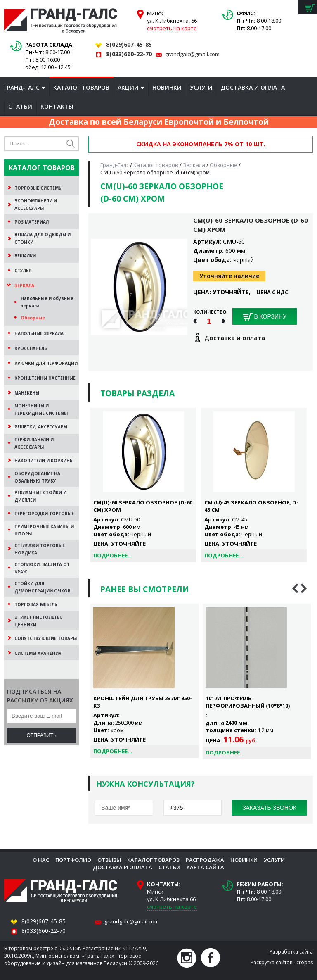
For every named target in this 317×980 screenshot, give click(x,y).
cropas (305, 962)
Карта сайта (205, 867)
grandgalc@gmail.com (192, 54)
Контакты (57, 106)
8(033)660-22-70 (129, 54)
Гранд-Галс (22, 87)
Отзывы (109, 860)
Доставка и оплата (253, 87)
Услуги (201, 87)
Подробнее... (113, 555)
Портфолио (73, 860)
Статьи (20, 106)
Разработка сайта (291, 952)
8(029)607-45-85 (129, 44)
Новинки (167, 87)
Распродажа (205, 860)
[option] (144, 681)
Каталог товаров (81, 87)
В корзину (265, 317)
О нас (41, 860)
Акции (128, 87)
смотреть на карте (172, 28)
